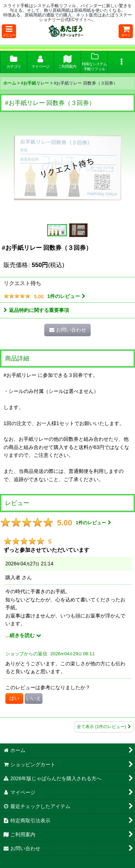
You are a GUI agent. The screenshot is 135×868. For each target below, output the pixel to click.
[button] (9, 31)
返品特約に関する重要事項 (36, 310)
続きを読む (25, 635)
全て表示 (104, 727)
